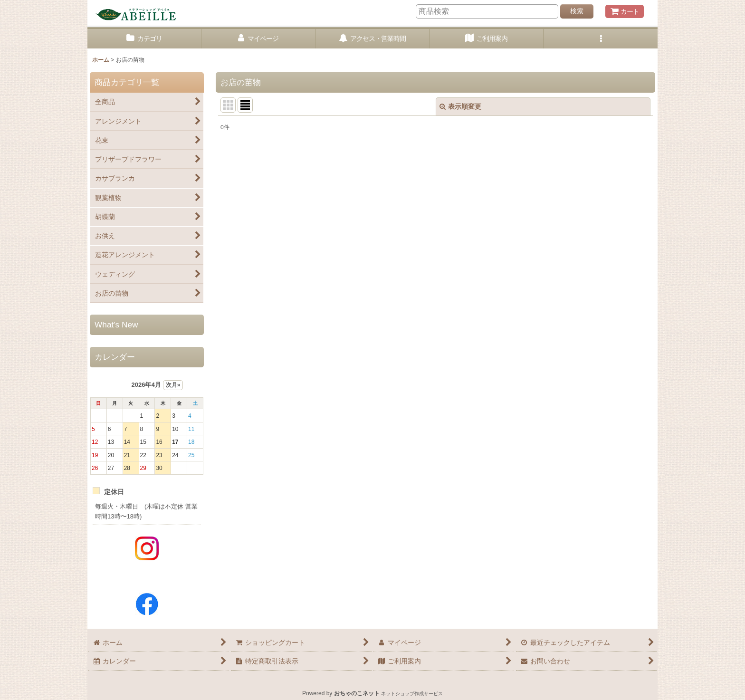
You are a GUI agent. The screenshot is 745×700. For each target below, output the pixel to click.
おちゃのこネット (357, 693)
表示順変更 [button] (460, 106)
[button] (601, 39)
